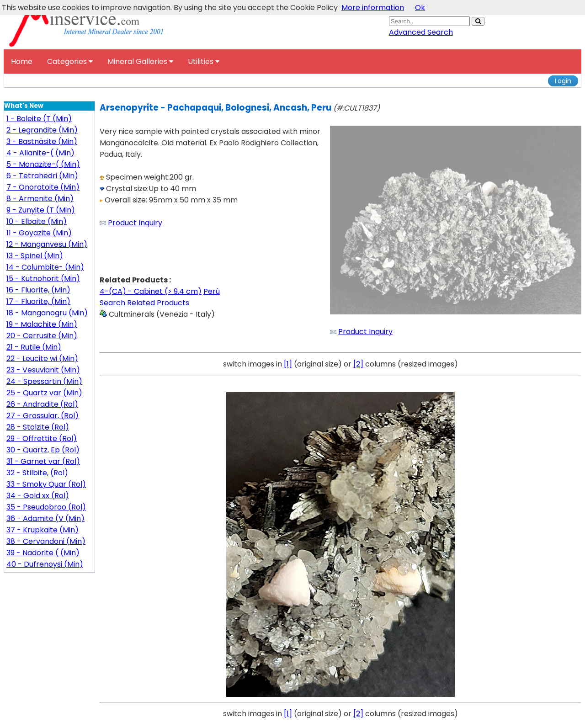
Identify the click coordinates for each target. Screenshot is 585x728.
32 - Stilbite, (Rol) (37, 473)
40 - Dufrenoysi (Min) (45, 564)
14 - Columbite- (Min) (45, 267)
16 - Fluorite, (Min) (38, 290)
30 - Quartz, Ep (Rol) (43, 450)
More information (373, 8)
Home (22, 61)
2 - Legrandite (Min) (42, 130)
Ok (420, 8)
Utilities (204, 61)
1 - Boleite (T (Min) (39, 119)
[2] (358, 364)
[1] (288, 364)
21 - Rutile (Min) (34, 347)
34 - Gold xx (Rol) (38, 496)
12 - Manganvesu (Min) (47, 244)
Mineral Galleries (140, 61)
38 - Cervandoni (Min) (46, 541)
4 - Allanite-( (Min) (40, 153)
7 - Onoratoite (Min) (43, 187)
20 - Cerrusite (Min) (42, 336)
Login (563, 81)
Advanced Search (421, 32)
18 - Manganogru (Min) (47, 313)
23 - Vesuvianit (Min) (43, 370)
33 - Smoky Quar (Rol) (46, 484)
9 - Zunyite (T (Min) (41, 210)
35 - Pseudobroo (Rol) (46, 507)
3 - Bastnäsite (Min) (42, 141)
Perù (212, 291)
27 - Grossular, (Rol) (43, 416)
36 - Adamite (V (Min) (45, 518)
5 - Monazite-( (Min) (43, 164)
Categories (70, 61)
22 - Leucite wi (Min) (42, 359)
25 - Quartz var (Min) (44, 393)
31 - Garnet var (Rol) (43, 461)
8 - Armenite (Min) (40, 199)
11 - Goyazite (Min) (39, 233)
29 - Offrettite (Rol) (42, 438)
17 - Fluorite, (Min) (38, 301)
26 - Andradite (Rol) (42, 404)
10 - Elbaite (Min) (37, 221)
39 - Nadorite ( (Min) (43, 553)
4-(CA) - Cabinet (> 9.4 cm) (151, 291)
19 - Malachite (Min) (42, 324)
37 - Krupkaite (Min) (43, 530)
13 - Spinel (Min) (35, 256)
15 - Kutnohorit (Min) (43, 279)
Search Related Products (144, 303)
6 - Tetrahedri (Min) (42, 176)
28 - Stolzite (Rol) (38, 427)
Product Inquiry (135, 223)
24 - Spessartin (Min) (44, 381)
